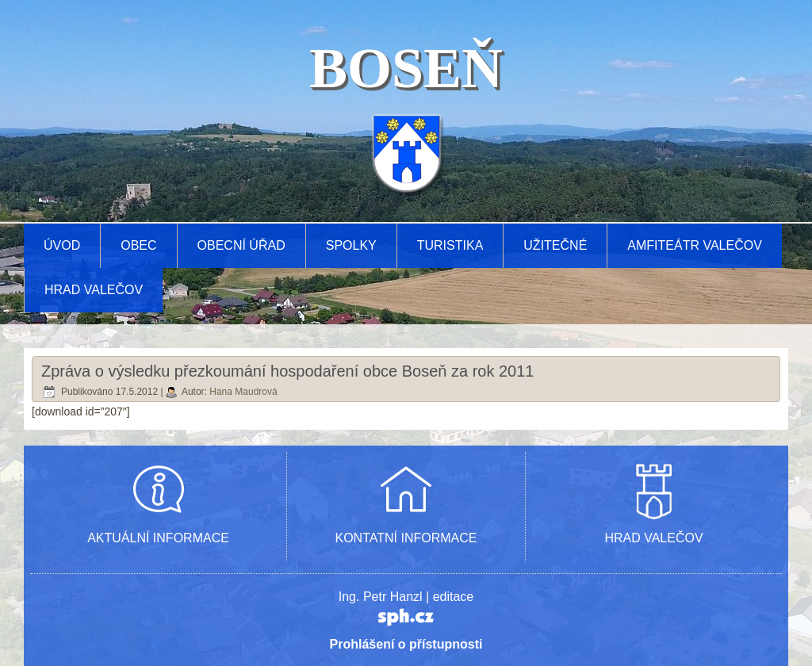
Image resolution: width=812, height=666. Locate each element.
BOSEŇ (406, 68)
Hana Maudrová (243, 392)
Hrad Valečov (94, 290)
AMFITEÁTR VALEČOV (695, 245)
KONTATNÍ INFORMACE (406, 538)
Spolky (351, 245)
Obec (138, 245)
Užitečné (555, 245)
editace (454, 597)
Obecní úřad (241, 245)
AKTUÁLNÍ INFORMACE (158, 538)
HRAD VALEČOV (653, 538)
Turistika (450, 245)
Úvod (62, 245)
